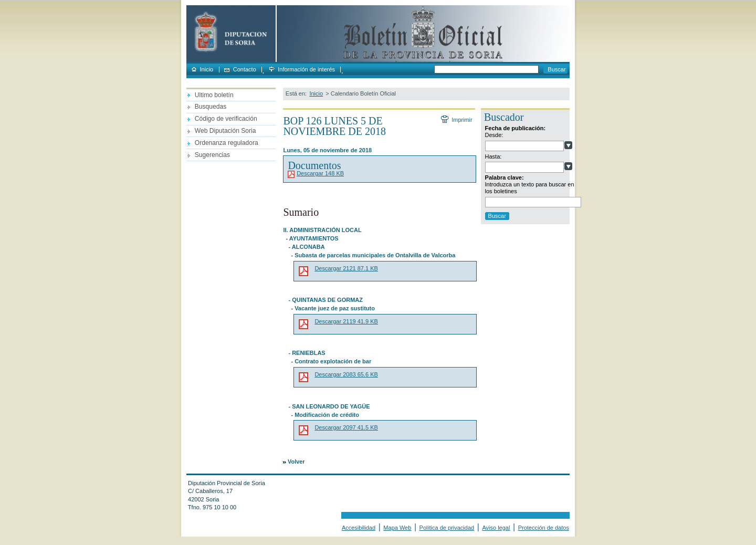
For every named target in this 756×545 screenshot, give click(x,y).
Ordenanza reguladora (227, 143)
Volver (296, 462)
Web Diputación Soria (225, 131)
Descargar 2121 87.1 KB (346, 268)
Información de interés (306, 70)
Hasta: (493, 156)
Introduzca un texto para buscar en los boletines (530, 188)
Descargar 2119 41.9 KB (346, 321)
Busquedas (211, 107)
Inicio (207, 70)
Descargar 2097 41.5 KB (346, 427)
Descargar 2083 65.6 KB (346, 374)
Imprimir (461, 120)
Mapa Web (397, 528)
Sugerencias (212, 155)
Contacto (245, 70)
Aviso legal (496, 528)
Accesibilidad (359, 528)
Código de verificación (226, 119)
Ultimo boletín (214, 95)
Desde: (494, 135)
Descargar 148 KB (320, 173)
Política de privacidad (447, 528)
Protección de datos (544, 528)
